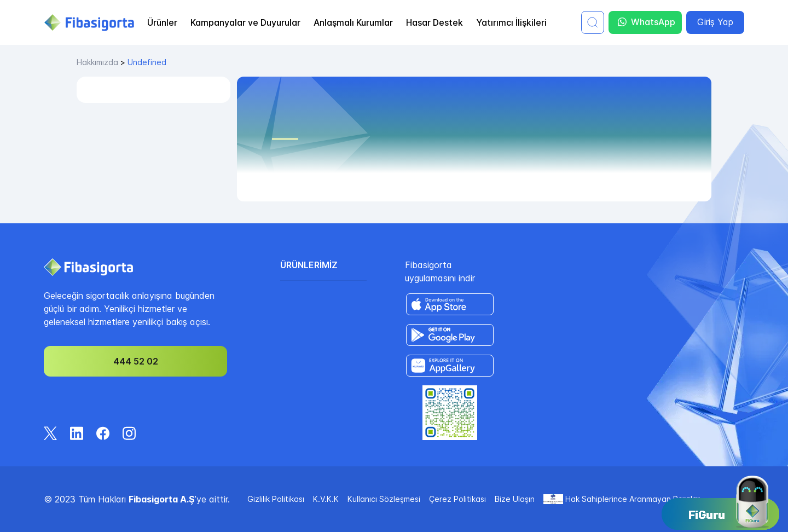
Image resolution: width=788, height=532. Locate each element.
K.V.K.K (326, 499)
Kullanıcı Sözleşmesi (384, 499)
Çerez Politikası (457, 499)
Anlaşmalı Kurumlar (353, 22)
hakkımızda (97, 62)
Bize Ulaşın (515, 499)
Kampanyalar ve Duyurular (245, 22)
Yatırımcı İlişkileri (511, 22)
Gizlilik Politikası (276, 499)
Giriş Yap (715, 22)
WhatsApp (647, 22)
